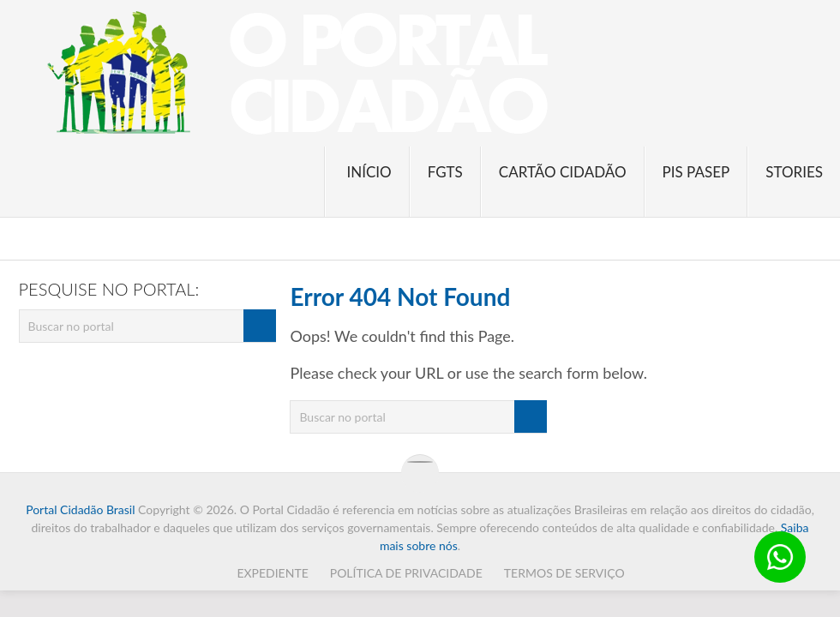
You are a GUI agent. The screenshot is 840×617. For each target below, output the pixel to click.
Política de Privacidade (406, 573)
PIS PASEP (696, 172)
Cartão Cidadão (563, 172)
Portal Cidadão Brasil (80, 509)
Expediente (272, 573)
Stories (794, 172)
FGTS (445, 172)
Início (369, 172)
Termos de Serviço (564, 573)
